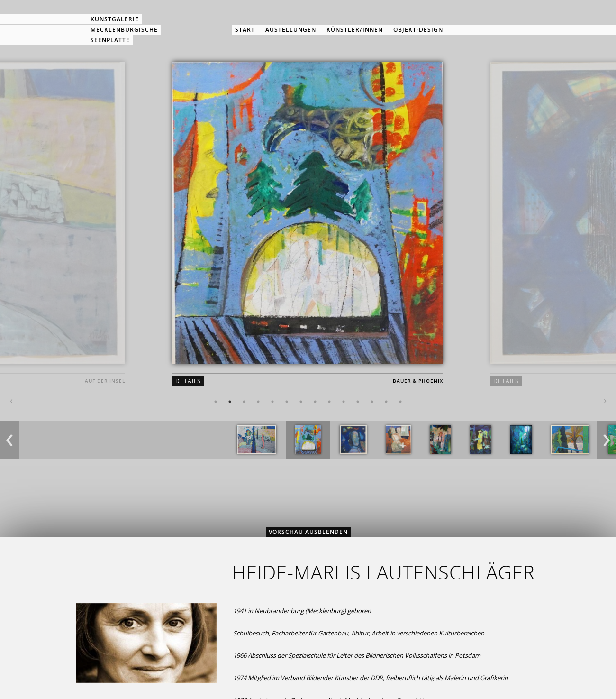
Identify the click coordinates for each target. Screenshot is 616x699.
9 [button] (329, 402)
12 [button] (372, 402)
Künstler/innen (355, 30)
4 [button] (258, 402)
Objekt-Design (418, 30)
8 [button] (315, 402)
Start (245, 30)
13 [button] (386, 402)
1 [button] (216, 402)
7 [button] (301, 402)
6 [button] (287, 402)
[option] (308, 232)
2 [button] (230, 402)
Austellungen (291, 30)
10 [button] (344, 402)
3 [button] (244, 402)
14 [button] (400, 402)
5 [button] (272, 402)
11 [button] (358, 402)
